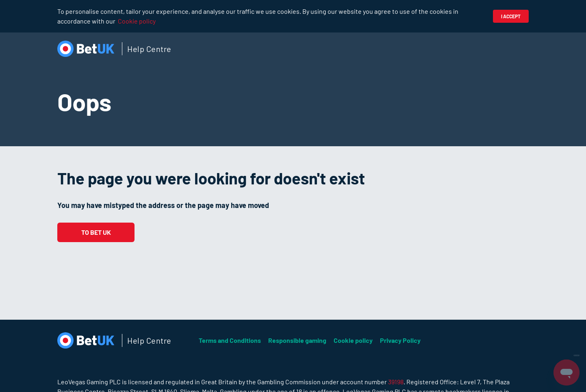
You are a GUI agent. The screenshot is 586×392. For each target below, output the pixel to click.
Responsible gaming (297, 340)
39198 (396, 382)
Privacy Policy (400, 340)
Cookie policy (137, 21)
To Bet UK (96, 232)
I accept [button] (511, 16)
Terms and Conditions (230, 340)
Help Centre (149, 49)
